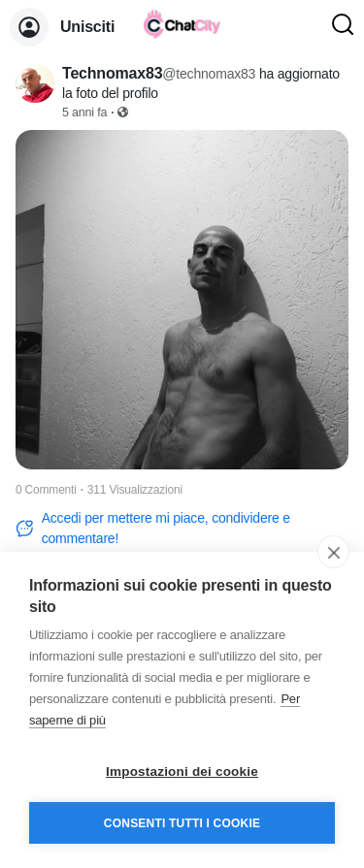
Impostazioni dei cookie (182, 772)
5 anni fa (84, 113)
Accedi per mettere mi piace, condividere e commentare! (153, 528)
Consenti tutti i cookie (182, 823)
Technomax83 (112, 73)
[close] (333, 552)
